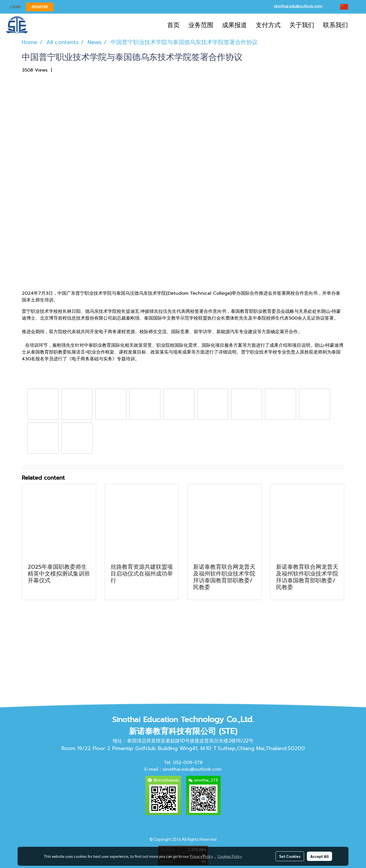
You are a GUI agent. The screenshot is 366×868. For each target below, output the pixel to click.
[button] (357, 25)
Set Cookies (290, 856)
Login (15, 7)
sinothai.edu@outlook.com (192, 769)
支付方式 (268, 25)
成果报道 (234, 25)
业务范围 (201, 25)
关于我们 (302, 25)
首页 (173, 25)
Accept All (319, 856)
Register (40, 7)
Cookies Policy (230, 856)
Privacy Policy (201, 856)
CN (349, 7)
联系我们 (335, 25)
